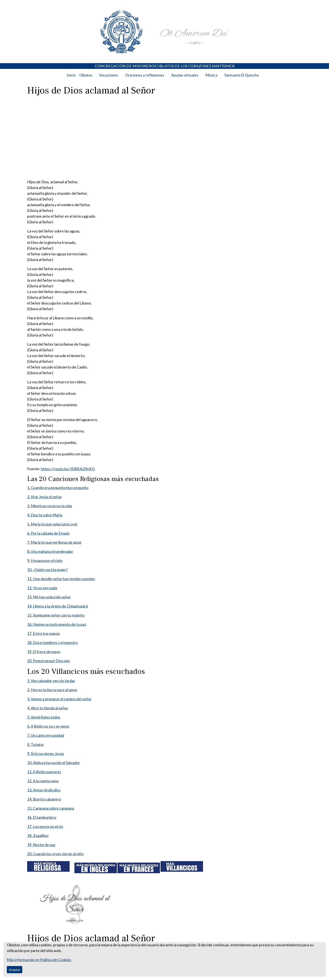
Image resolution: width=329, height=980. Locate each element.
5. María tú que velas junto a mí (52, 524)
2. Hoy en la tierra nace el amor (52, 690)
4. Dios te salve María (45, 515)
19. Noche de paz (41, 845)
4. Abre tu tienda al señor (48, 708)
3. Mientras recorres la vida (50, 506)
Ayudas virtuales (185, 75)
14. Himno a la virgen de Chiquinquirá (57, 606)
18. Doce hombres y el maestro (52, 642)
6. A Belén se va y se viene (48, 726)
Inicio (71, 75)
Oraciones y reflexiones (145, 75)
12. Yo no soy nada (42, 588)
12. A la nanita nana (43, 781)
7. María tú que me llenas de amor (54, 542)
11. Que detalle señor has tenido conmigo (61, 579)
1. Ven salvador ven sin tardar (51, 681)
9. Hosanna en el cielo (45, 560)
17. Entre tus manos (43, 633)
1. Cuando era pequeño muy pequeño (58, 488)
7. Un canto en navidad (46, 735)
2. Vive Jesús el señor (45, 497)
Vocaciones (109, 75)
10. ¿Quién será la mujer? (48, 570)
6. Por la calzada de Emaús (48, 533)
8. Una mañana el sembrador (50, 551)
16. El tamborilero (42, 817)
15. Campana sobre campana (51, 808)
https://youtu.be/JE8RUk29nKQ (68, 469)
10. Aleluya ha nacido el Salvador (54, 763)
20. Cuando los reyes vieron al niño (55, 854)
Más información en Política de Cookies (39, 960)
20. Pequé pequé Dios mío (48, 661)
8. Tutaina (35, 744)
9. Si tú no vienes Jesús (46, 753)
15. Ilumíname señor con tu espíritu (56, 615)
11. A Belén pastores (44, 772)
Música (211, 75)
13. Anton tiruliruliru (44, 790)
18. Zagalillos (38, 835)
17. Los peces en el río (45, 826)
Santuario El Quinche (242, 75)
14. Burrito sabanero (44, 799)
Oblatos (86, 75)
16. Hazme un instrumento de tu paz (57, 624)
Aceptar (15, 970)
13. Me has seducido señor (49, 597)
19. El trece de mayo (44, 652)
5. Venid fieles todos (44, 717)
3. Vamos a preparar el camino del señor (59, 699)
